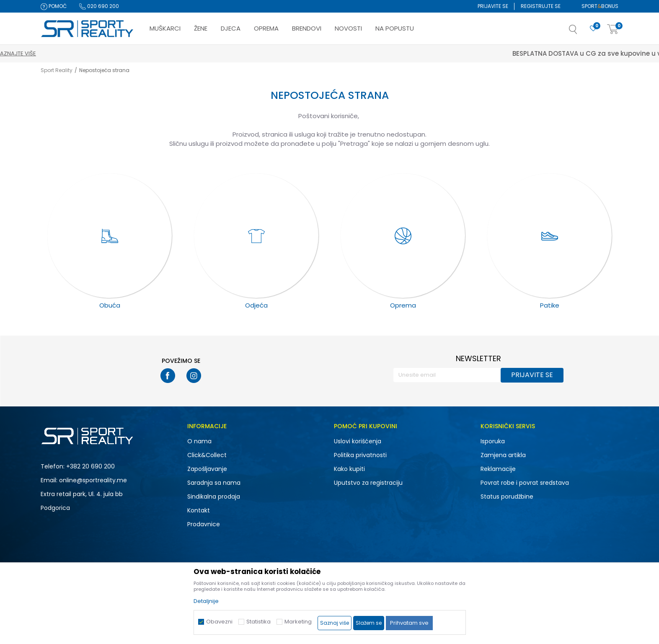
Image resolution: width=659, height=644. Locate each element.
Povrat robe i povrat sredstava (525, 483)
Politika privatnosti (360, 455)
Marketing (298, 622)
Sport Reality (57, 70)
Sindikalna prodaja (214, 497)
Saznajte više (368, 53)
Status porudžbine (507, 497)
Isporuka (493, 441)
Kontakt (199, 510)
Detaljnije (206, 601)
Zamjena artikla (503, 455)
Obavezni (219, 622)
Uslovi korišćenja (358, 441)
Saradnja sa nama (214, 483)
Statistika (258, 622)
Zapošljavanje (207, 469)
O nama (199, 441)
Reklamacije (498, 469)
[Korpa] (613, 30)
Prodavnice (204, 524)
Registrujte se (541, 6)
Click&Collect (207, 455)
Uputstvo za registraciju (368, 483)
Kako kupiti (349, 469)
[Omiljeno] (593, 29)
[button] (581, 32)
